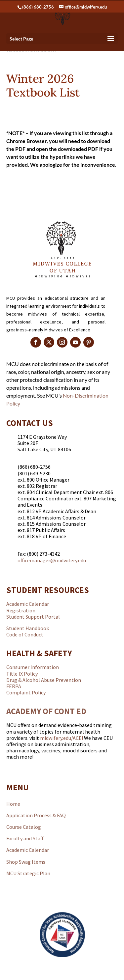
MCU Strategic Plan (28, 873)
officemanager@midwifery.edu (52, 560)
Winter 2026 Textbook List (43, 85)
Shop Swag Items (26, 862)
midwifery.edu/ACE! (62, 738)
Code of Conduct (25, 634)
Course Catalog (24, 827)
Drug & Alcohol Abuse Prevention (44, 680)
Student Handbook (28, 628)
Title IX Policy (22, 674)
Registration (21, 610)
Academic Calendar (28, 604)
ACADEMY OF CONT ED (46, 711)
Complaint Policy (26, 692)
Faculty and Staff (25, 838)
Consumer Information (33, 667)
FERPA (14, 686)
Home (13, 804)
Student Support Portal (33, 617)
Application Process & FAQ (36, 815)
